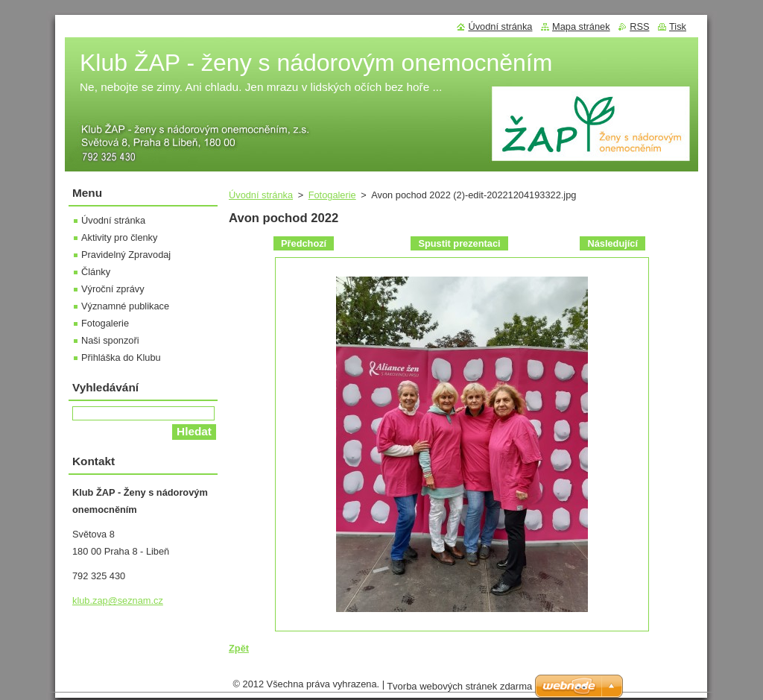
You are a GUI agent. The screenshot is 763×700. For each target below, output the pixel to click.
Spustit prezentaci (459, 243)
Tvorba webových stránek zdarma (459, 690)
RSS (639, 26)
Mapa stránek (581, 26)
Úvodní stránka (261, 195)
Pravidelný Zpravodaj (126, 255)
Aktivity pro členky (119, 237)
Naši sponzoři (110, 340)
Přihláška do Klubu (121, 357)
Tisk (678, 26)
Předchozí (304, 243)
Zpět (239, 648)
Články (96, 272)
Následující (612, 243)
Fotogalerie (332, 195)
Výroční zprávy (113, 289)
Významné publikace (125, 306)
